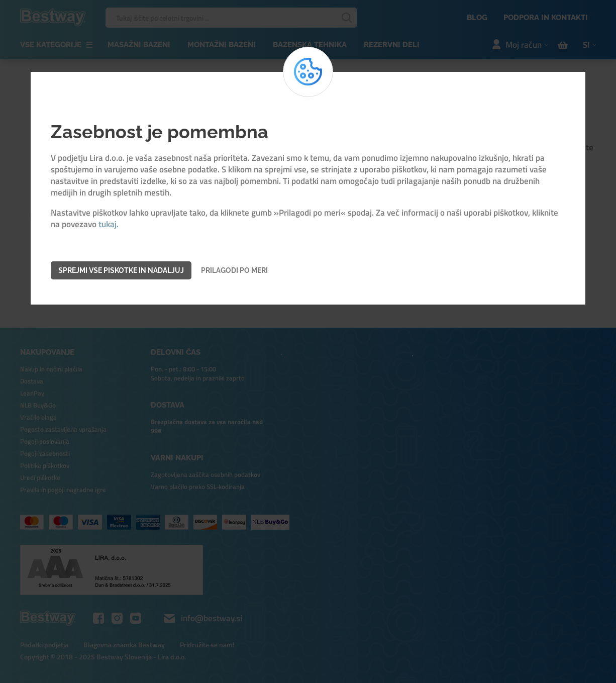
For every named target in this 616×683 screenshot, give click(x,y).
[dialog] (308, 341)
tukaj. (109, 224)
